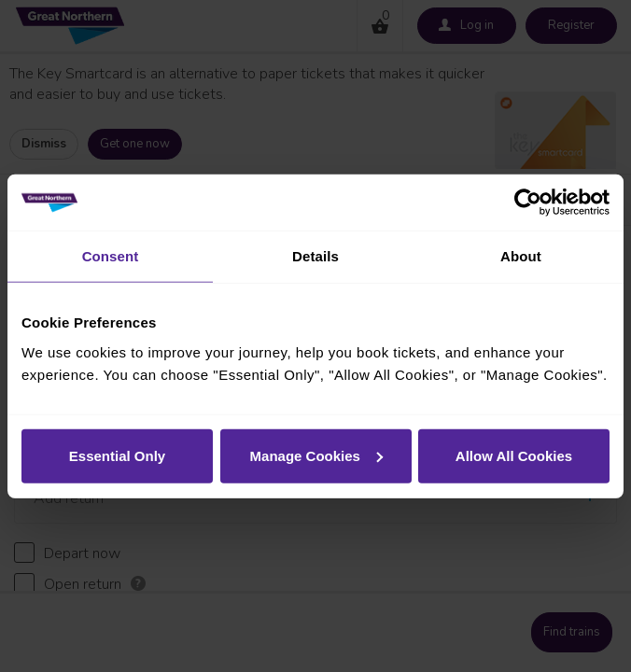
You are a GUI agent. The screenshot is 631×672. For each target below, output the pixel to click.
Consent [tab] (111, 256)
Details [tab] (315, 256)
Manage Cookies (316, 455)
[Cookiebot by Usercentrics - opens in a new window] (528, 203)
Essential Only (117, 455)
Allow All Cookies (514, 455)
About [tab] (521, 256)
